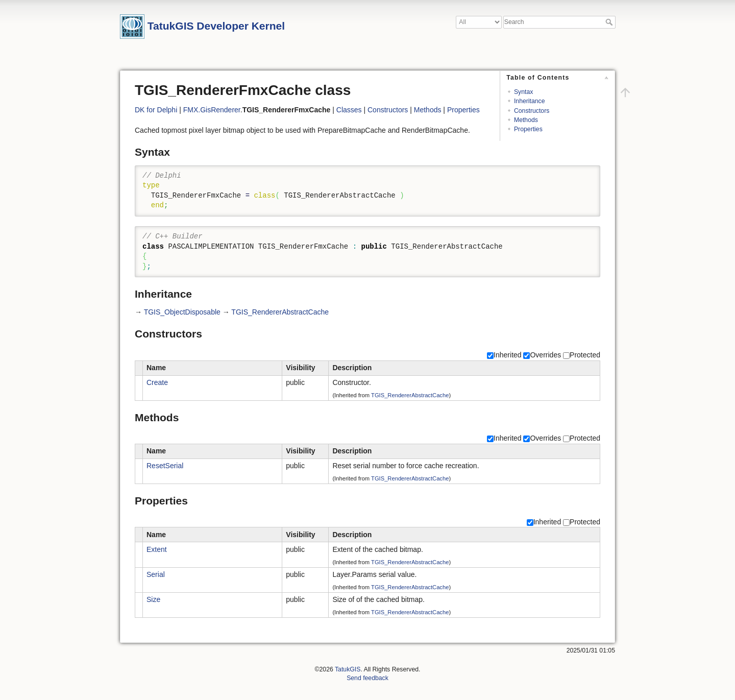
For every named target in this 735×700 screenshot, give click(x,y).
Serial (156, 574)
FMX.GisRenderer (212, 110)
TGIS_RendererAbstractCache (280, 312)
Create (157, 382)
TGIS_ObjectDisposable (182, 312)
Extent (157, 549)
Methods (526, 120)
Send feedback (367, 678)
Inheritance (530, 101)
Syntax (523, 92)
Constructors (532, 111)
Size (153, 599)
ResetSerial (165, 466)
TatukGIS (348, 669)
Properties (528, 129)
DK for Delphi (156, 110)
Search (610, 22)
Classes (349, 110)
